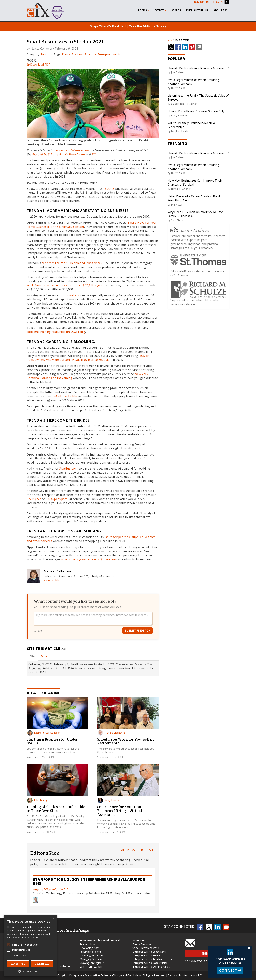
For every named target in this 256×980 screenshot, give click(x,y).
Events (161, 10)
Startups (91, 54)
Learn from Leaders (91, 967)
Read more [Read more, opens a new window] (33, 938)
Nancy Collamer (42, 49)
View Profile (51, 580)
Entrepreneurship (110, 54)
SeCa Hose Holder (65, 396)
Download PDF (38, 65)
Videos (177, 10)
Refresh (147, 850)
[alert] (30, 946)
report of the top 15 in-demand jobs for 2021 (73, 263)
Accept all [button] (18, 964)
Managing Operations (92, 959)
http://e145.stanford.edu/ (50, 889)
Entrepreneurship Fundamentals (100, 940)
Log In (218, 2)
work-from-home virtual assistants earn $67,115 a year (65, 285)
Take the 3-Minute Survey (147, 26)
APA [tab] (32, 656)
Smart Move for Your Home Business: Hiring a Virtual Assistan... (121, 811)
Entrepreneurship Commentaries (151, 967)
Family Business (73, 54)
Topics (144, 10)
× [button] (53, 919)
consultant (72, 295)
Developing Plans (90, 948)
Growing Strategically (92, 963)
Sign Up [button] (207, 954)
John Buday (37, 800)
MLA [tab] (44, 656)
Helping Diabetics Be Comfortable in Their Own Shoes (56, 809)
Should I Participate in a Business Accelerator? (198, 68)
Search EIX (139, 940)
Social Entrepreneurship (146, 948)
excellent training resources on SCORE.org (56, 332)
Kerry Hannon (109, 800)
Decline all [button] (42, 964)
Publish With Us (197, 10)
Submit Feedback (138, 635)
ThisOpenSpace (57, 499)
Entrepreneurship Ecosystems (150, 952)
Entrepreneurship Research (148, 955)
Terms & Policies (178, 975)
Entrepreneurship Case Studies (150, 963)
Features (47, 54)
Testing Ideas (87, 944)
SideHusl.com (68, 468)
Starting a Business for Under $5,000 (52, 741)
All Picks (128, 850)
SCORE (110, 189)
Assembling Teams (91, 952)
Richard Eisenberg (111, 733)
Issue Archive (190, 230)
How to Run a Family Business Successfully (196, 111)
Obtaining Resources (92, 955)
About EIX (220, 10)
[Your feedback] (93, 622)
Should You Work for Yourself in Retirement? (126, 741)
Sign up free (202, 2)
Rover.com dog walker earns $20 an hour (89, 559)
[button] (30, 971)
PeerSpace (34, 499)
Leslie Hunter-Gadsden (44, 733)
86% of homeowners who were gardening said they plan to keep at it (88, 358)
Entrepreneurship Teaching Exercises (154, 959)
